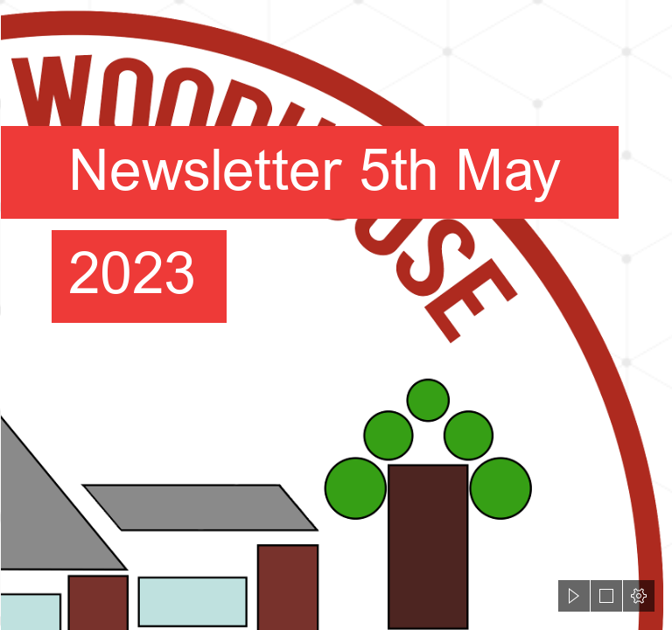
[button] (574, 596)
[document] (336, 315)
